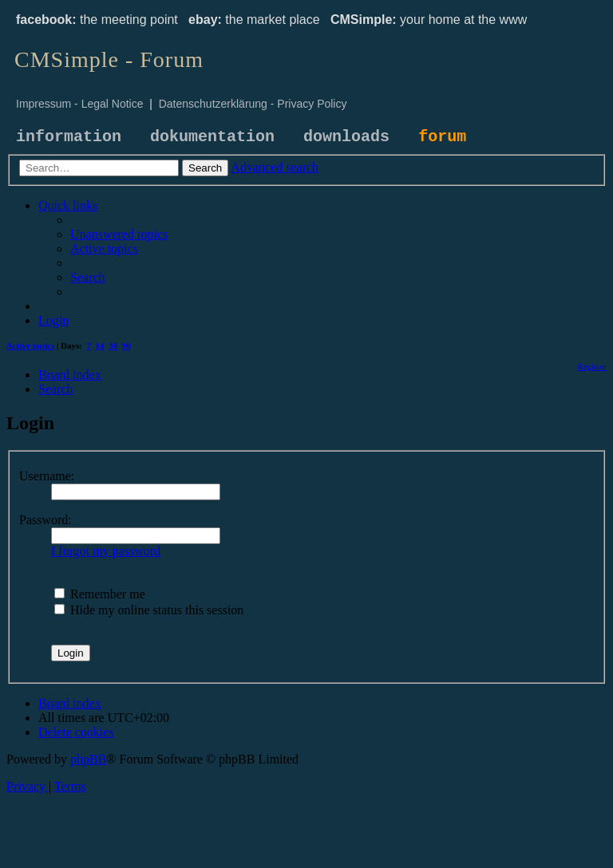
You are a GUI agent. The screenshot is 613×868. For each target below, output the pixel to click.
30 (113, 345)
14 (100, 345)
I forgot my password (106, 551)
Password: (45, 520)
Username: (47, 476)
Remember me (100, 594)
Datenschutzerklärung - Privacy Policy (253, 104)
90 (127, 345)
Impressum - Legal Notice (80, 104)
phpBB (88, 759)
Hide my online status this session (149, 610)
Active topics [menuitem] (30, 345)
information (69, 137)
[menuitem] (119, 234)
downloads (346, 137)
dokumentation (212, 137)
